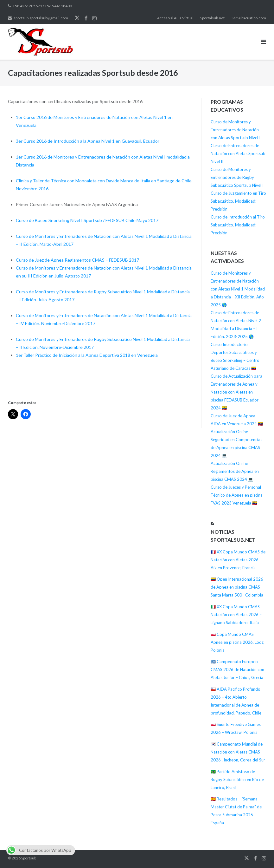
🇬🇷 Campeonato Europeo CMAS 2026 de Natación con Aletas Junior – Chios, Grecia (237, 669)
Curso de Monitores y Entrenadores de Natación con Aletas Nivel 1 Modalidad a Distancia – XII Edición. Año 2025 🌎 (238, 289)
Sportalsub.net (212, 18)
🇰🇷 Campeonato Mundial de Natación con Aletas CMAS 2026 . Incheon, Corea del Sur (238, 752)
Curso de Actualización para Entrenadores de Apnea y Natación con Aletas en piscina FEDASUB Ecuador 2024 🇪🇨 (236, 392)
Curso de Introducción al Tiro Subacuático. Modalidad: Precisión (238, 225)
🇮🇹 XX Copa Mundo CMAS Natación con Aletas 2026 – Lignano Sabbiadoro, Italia (236, 615)
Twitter (77, 18)
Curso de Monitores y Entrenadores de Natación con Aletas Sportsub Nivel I (236, 130)
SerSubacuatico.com (249, 18)
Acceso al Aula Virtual (175, 18)
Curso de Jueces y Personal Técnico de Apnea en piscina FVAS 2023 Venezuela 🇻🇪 (237, 495)
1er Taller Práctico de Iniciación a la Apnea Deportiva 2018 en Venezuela (87, 355)
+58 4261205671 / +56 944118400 (42, 6)
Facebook (86, 18)
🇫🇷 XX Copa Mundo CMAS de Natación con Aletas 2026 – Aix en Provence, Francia (238, 560)
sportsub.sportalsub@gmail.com (41, 18)
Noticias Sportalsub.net (233, 536)
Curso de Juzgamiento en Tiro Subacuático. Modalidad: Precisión (238, 201)
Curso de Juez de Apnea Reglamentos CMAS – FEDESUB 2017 (77, 260)
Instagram (94, 18)
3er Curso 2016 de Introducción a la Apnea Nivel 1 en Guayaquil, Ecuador (88, 141)
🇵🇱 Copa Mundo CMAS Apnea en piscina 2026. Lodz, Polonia (238, 642)
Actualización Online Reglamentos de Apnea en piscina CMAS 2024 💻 (235, 471)
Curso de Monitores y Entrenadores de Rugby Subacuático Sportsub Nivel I (237, 177)
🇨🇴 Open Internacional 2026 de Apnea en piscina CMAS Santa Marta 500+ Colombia (237, 587)
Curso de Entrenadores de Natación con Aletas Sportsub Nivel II (238, 153)
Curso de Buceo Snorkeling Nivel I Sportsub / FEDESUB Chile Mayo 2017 (87, 220)
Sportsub (29, 858)
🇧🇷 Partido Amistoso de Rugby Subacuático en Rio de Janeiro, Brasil (237, 780)
